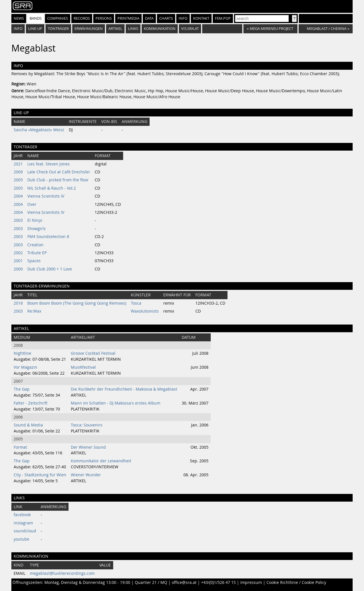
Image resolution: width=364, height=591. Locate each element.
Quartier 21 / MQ (151, 582)
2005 (18, 180)
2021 (18, 164)
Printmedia (128, 18)
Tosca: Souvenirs (87, 425)
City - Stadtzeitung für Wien (40, 475)
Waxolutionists (145, 311)
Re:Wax (34, 311)
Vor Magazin (25, 367)
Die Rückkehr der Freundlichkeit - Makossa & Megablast (124, 389)
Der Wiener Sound (88, 447)
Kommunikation (160, 29)
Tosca (136, 303)
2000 (18, 269)
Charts (166, 18)
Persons (104, 18)
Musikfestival (83, 367)
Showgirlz (37, 229)
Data (149, 18)
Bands (36, 18)
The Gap (22, 389)
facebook (22, 515)
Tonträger (58, 29)
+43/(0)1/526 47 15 (218, 582)
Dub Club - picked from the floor (58, 180)
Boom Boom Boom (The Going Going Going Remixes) (77, 303)
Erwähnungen (89, 29)
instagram (23, 523)
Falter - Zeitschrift (31, 403)
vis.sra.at (190, 29)
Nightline (22, 353)
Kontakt (201, 18)
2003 (18, 220)
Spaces (34, 261)
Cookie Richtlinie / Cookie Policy (296, 582)
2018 (18, 303)
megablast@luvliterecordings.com (62, 573)
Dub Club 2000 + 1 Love (50, 269)
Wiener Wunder (86, 475)
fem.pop (223, 18)
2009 (18, 172)
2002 (18, 253)
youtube (21, 539)
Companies (58, 18)
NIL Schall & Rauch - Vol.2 (52, 188)
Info (183, 18)
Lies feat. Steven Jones (48, 164)
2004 (18, 196)
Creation (35, 245)
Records (82, 18)
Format (20, 447)
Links (133, 29)
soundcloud (25, 531)
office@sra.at (184, 582)
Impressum (251, 582)
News (19, 18)
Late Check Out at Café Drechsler (59, 172)
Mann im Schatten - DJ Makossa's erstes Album (116, 403)
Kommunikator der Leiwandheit (101, 461)
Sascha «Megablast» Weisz (39, 130)
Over (32, 204)
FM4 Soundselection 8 (48, 237)
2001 (18, 261)
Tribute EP (37, 253)
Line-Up (35, 29)
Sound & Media (28, 425)
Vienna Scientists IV (46, 196)
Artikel (115, 29)
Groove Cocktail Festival (93, 353)
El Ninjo (35, 220)
